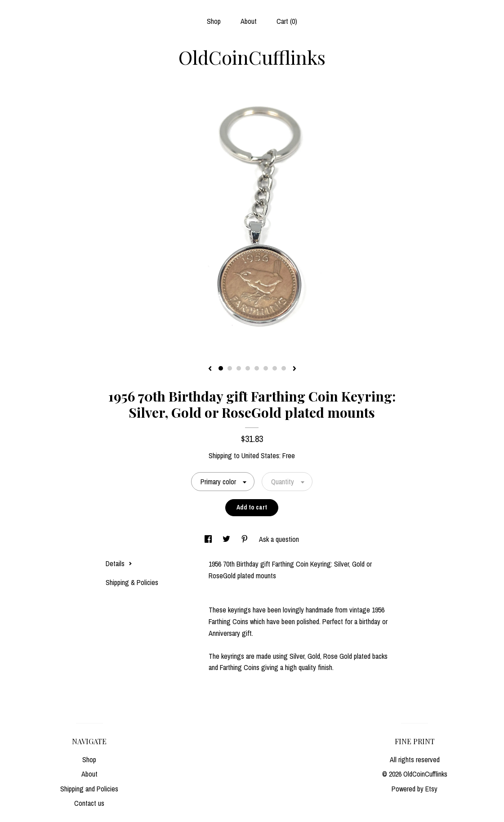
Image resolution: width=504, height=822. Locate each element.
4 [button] (248, 368)
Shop (214, 21)
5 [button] (257, 368)
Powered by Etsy (415, 789)
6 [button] (266, 368)
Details (119, 563)
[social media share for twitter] (227, 539)
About (249, 21)
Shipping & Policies (132, 582)
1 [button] (221, 368)
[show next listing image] (294, 369)
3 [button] (239, 368)
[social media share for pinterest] (245, 539)
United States (260, 456)
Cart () (287, 21)
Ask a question (279, 539)
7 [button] (275, 368)
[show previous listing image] (210, 369)
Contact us (89, 803)
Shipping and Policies (89, 789)
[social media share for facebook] (209, 539)
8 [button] (284, 368)
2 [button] (230, 368)
